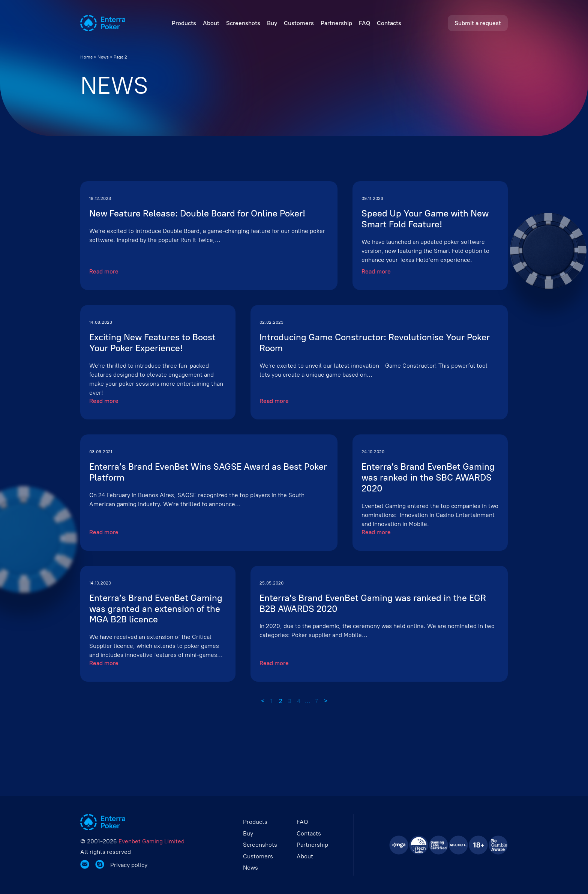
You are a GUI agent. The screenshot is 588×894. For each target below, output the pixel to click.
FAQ (364, 23)
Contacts (389, 23)
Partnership (336, 23)
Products (184, 23)
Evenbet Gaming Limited (151, 841)
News (103, 57)
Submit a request (478, 23)
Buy (272, 23)
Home (86, 57)
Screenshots (243, 23)
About (211, 23)
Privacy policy (129, 865)
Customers (299, 23)
